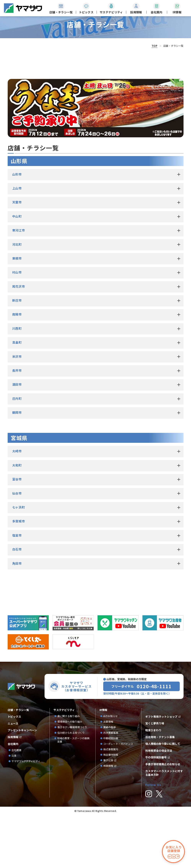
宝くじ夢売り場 (156, 776)
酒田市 (17, 437)
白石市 (17, 602)
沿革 (14, 809)
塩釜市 (17, 588)
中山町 (17, 269)
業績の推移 (111, 780)
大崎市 (17, 504)
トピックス (14, 770)
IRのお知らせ (111, 769)
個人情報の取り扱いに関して (163, 797)
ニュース (13, 777)
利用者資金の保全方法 (159, 804)
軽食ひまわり (153, 783)
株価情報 (108, 819)
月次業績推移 (111, 786)
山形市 (17, 227)
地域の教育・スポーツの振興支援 (73, 793)
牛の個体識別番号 (156, 810)
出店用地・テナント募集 (160, 790)
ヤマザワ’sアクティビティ (26, 814)
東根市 (17, 311)
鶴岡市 (17, 466)
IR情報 (103, 763)
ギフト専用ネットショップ (161, 770)
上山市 (17, 241)
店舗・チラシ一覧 (18, 763)
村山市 (17, 325)
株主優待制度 (111, 808)
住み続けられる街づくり (71, 786)
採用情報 (13, 790)
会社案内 (13, 797)
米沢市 (17, 410)
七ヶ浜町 (19, 560)
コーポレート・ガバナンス (119, 797)
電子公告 (108, 813)
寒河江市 (19, 283)
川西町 (17, 381)
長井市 (17, 423)
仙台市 (17, 546)
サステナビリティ (64, 763)
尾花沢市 (19, 339)
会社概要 (16, 803)
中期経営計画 (112, 791)
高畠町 (17, 395)
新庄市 (17, 353)
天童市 (17, 255)
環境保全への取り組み (70, 775)
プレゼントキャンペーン (22, 783)
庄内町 (17, 452)
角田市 (17, 616)
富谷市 (17, 532)
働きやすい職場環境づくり (72, 780)
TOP (154, 46)
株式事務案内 (111, 802)
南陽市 (17, 367)
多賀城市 (19, 574)
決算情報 (108, 775)
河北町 (17, 297)
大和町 (17, 518)
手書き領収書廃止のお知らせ (163, 817)
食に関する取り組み (69, 769)
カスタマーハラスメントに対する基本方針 (164, 826)
